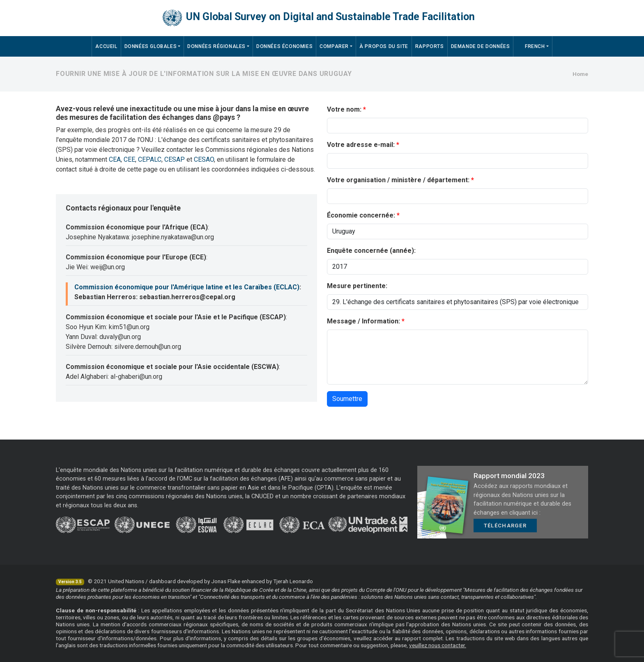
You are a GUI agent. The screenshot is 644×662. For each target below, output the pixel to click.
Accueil (106, 46)
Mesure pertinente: (357, 286)
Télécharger (505, 526)
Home (580, 74)
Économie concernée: (361, 215)
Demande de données (481, 46)
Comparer (334, 46)
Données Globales (151, 46)
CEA (115, 159)
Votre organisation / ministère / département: (398, 180)
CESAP (175, 159)
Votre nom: (344, 109)
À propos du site (384, 46)
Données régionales (216, 46)
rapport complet (422, 638)
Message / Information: (363, 321)
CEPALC (150, 159)
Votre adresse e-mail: (361, 145)
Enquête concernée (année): (371, 251)
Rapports (430, 46)
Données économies (284, 46)
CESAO (204, 159)
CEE (129, 159)
